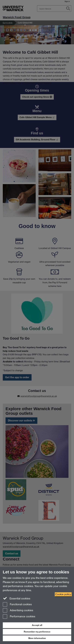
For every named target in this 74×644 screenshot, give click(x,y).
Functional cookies (17, 605)
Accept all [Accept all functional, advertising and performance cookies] (37, 625)
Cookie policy (63, 594)
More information (37, 638)
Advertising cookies (18, 611)
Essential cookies (17, 598)
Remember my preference (37, 632)
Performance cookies (19, 617)
